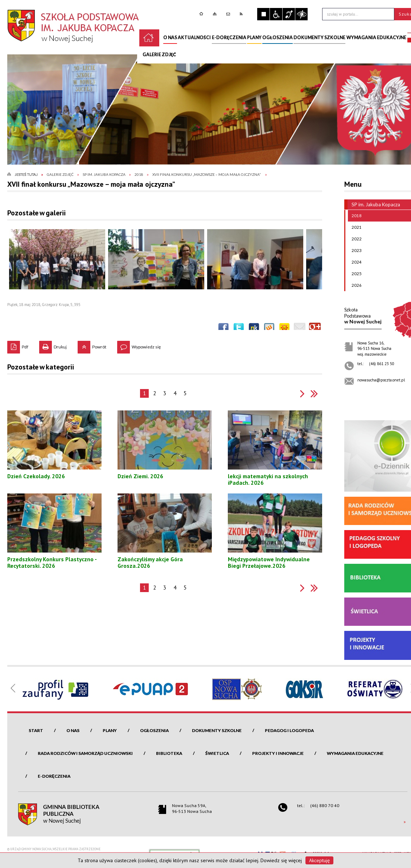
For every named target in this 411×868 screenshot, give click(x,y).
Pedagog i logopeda (289, 730)
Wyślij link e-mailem (300, 328)
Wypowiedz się (139, 345)
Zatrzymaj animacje (263, 14)
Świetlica (217, 753)
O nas (73, 730)
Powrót (92, 345)
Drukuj (53, 345)
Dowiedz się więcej (281, 860)
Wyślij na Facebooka (223, 328)
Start (36, 730)
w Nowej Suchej (363, 316)
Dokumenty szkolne (217, 730)
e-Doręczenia (54, 776)
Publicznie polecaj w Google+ (315, 328)
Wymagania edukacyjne (355, 753)
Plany (110, 730)
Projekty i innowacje (278, 753)
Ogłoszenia (154, 730)
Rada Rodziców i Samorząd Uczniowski (85, 753)
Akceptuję (319, 860)
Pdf (18, 345)
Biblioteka (169, 753)
